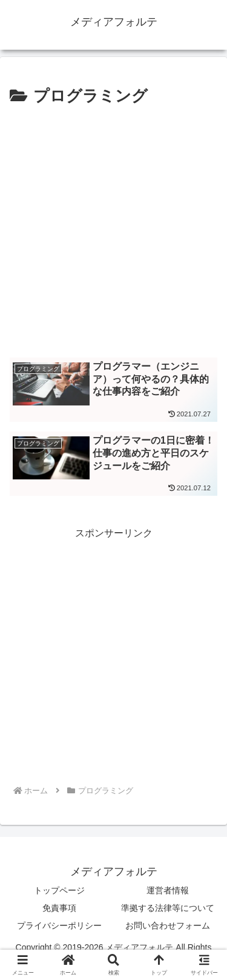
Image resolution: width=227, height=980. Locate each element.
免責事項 (59, 908)
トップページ (59, 890)
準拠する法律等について (168, 908)
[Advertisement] (113, 230)
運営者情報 (168, 890)
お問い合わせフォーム (168, 925)
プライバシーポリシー (59, 925)
